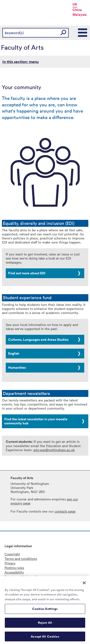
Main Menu (83, 33)
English (14, 353)
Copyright (12, 554)
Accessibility (14, 572)
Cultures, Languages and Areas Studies (38, 340)
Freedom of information (23, 577)
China (77, 10)
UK (75, 4)
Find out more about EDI (27, 273)
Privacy (10, 563)
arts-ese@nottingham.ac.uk (54, 450)
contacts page (65, 511)
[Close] (84, 584)
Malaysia (80, 15)
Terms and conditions (21, 559)
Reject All (45, 624)
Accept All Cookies (45, 638)
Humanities (17, 368)
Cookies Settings (45, 610)
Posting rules (14, 568)
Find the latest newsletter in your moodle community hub (36, 421)
